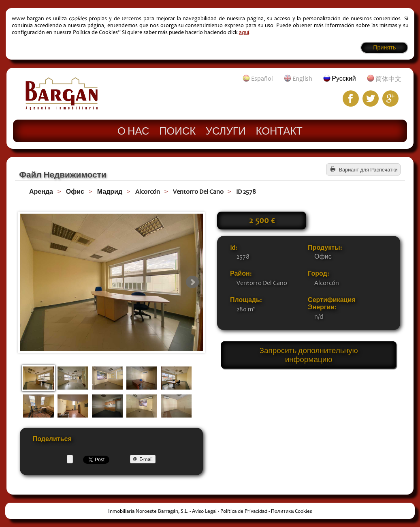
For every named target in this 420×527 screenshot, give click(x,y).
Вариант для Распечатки (368, 170)
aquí (244, 32)
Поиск (177, 131)
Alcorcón (148, 192)
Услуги (226, 131)
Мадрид (110, 192)
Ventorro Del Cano (198, 192)
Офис (75, 192)
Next (192, 282)
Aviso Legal (204, 511)
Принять (384, 48)
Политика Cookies (292, 511)
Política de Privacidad (244, 511)
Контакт (279, 131)
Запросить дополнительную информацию (309, 355)
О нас (133, 131)
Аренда (41, 192)
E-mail (146, 459)
